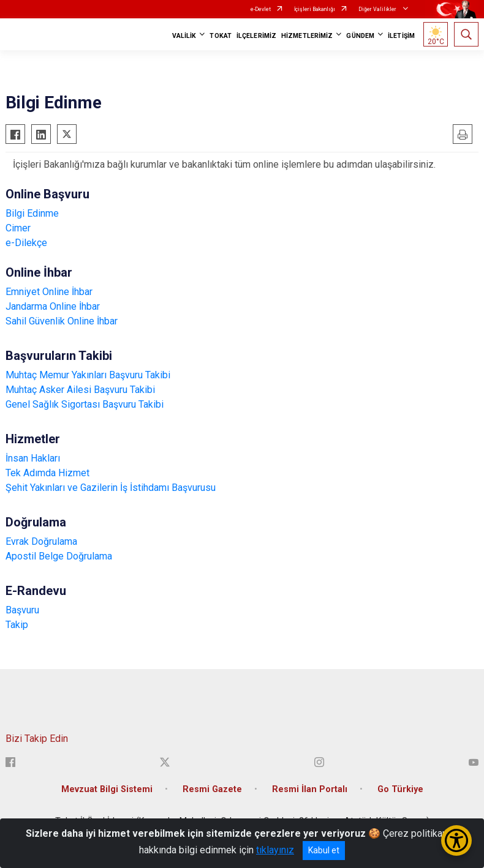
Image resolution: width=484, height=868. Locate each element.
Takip (17, 625)
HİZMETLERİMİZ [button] (307, 36)
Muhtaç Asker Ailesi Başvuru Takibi (80, 390)
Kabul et (324, 850)
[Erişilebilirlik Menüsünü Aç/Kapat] (456, 840)
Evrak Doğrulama (41, 541)
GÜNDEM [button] (360, 36)
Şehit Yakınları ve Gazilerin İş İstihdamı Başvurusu (111, 488)
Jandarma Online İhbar (53, 306)
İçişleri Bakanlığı (315, 9)
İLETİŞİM (401, 36)
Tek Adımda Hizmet (47, 473)
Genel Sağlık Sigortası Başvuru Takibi (85, 404)
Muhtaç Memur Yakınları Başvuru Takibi (88, 375)
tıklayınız (275, 850)
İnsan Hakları (33, 458)
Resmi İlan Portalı (310, 789)
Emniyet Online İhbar (49, 292)
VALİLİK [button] (184, 36)
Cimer (18, 228)
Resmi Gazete (212, 789)
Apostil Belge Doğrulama (59, 556)
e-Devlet (261, 9)
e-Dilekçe (26, 243)
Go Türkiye (400, 789)
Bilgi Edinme (32, 213)
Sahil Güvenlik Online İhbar (62, 321)
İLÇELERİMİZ (256, 36)
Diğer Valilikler (378, 9)
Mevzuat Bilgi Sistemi (107, 789)
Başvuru (22, 610)
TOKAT (221, 36)
